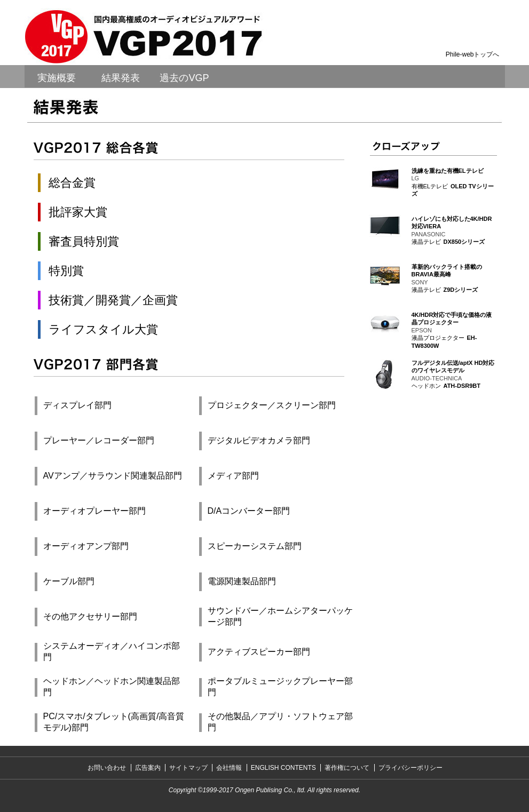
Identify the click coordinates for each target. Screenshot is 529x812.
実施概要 (57, 78)
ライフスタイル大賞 (103, 329)
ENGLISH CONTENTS (283, 768)
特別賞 (66, 271)
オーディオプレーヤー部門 (94, 511)
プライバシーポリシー (410, 768)
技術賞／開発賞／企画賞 (113, 300)
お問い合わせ (107, 768)
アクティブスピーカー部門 (259, 652)
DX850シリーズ (464, 242)
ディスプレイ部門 (77, 405)
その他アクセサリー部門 (90, 616)
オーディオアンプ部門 (86, 546)
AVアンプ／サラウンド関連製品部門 (113, 476)
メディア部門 (233, 476)
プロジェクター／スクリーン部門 (272, 405)
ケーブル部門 (69, 581)
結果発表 (121, 78)
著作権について (347, 768)
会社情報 (229, 768)
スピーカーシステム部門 (255, 546)
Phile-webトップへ (473, 54)
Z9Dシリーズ (461, 290)
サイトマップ (188, 768)
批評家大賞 (78, 212)
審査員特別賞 (84, 241)
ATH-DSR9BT (462, 386)
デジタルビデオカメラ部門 (259, 440)
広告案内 (148, 768)
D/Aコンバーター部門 (249, 511)
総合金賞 (72, 183)
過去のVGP (184, 78)
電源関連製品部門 (242, 581)
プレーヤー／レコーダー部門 (99, 440)
